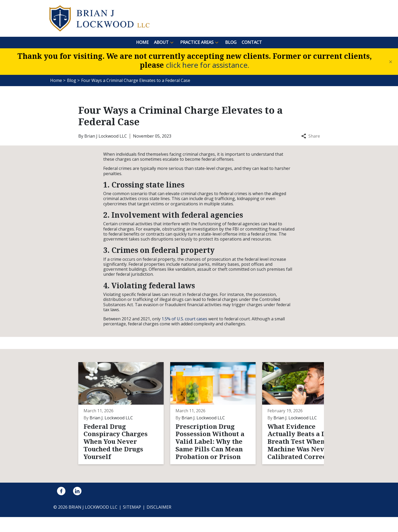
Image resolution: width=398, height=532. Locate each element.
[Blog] (231, 42)
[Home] (142, 42)
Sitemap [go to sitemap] (132, 522)
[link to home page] (99, 18)
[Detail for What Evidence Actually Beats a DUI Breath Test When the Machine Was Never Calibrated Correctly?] (285, 421)
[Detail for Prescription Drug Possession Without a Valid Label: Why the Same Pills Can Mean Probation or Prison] (202, 421)
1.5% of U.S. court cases (184, 319)
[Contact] (252, 42)
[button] (172, 43)
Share (311, 136)
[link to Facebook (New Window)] (61, 506)
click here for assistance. (208, 65)
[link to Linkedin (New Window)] (77, 506)
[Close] (391, 62)
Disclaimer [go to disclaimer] (159, 522)
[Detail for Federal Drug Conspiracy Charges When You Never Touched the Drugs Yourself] (120, 421)
